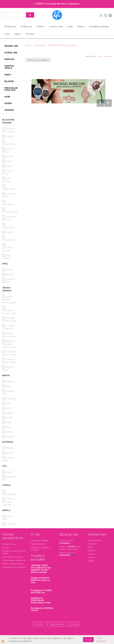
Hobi (7, 34)
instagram (92, 544)
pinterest (92, 551)
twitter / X (92, 557)
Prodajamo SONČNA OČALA (42, 609)
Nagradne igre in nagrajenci (14, 567)
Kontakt (6, 548)
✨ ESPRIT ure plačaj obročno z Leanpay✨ (57, 4)
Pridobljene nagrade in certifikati (41, 549)
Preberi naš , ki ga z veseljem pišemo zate (70, 548)
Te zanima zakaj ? (66, 542)
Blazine (81, 26)
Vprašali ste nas (9, 544)
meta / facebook (95, 540)
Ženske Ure (10, 26)
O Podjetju (75, 624)
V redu (88, 640)
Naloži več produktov (38, 60)
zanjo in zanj (40, 580)
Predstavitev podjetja (40, 540)
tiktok (90, 547)
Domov (28, 45)
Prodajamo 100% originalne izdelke (14, 552)
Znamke (30, 34)
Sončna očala (56, 26)
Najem (18, 34)
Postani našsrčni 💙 (67, 554)
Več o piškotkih (101, 640)
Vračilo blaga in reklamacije (14, 560)
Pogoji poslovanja (38, 544)
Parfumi (40, 26)
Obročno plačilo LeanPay (13, 564)
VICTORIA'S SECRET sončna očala (62, 45)
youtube (91, 554)
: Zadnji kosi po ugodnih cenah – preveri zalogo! (41, 569)
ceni (99, 56)
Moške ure (26, 26)
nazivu (108, 56)
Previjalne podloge (99, 26)
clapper (91, 561)
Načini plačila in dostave (13, 557)
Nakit (70, 26)
